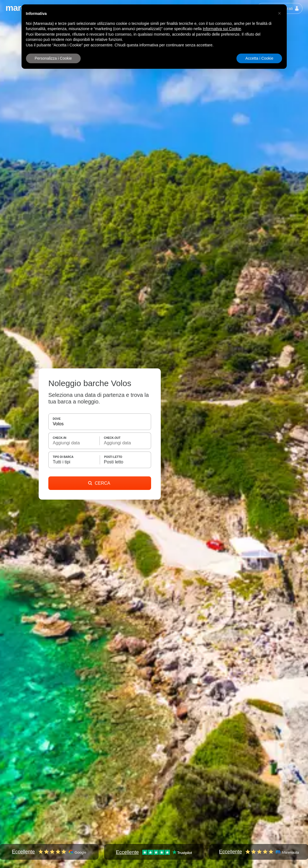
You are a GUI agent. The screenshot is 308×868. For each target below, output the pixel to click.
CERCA (99, 483)
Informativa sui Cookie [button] (222, 29)
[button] (280, 13)
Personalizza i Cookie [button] (53, 58)
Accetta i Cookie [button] (259, 58)
